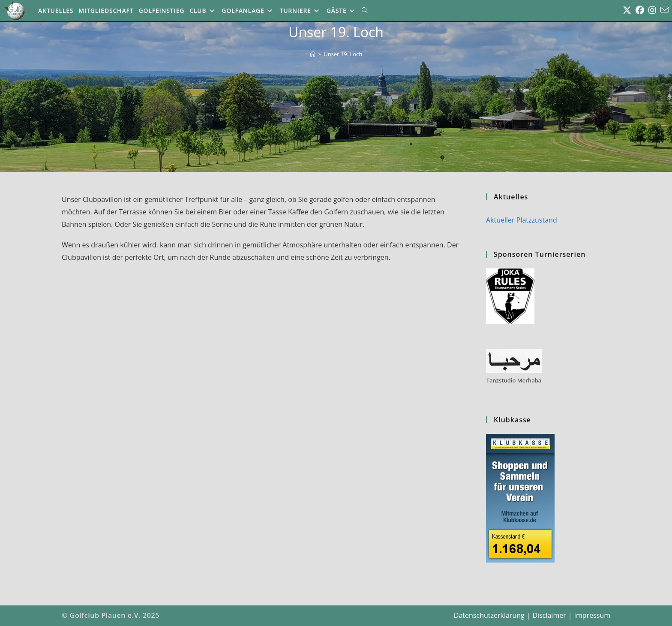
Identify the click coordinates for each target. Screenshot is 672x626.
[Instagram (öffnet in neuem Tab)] (652, 10)
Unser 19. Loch (343, 54)
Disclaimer (549, 615)
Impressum (592, 615)
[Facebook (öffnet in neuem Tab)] (640, 10)
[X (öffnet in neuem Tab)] (627, 10)
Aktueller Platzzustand (522, 220)
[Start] (313, 54)
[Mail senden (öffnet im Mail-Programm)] (665, 10)
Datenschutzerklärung (489, 615)
